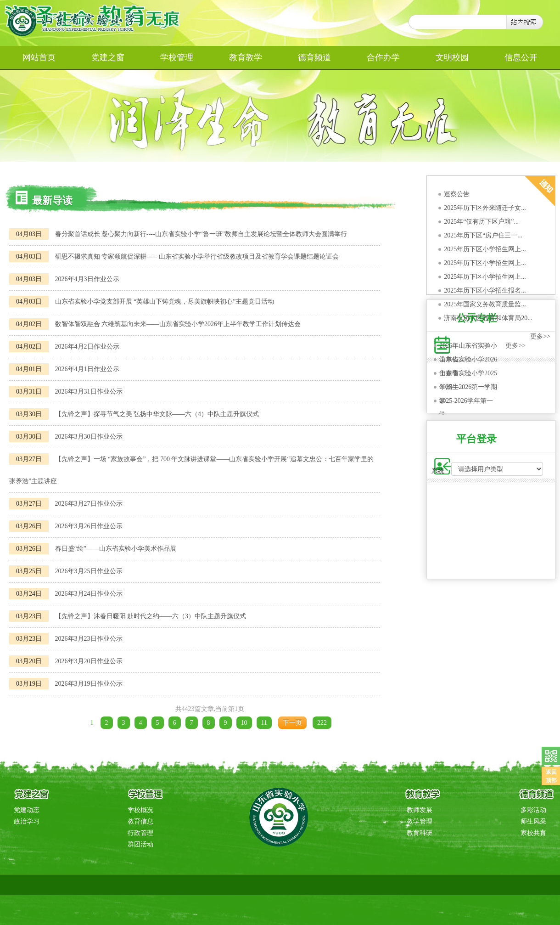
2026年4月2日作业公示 (87, 347)
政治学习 (27, 821)
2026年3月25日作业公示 (89, 571)
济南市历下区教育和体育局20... (488, 318)
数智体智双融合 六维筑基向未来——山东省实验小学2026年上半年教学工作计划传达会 (178, 324)
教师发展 (420, 810)
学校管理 (177, 57)
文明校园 (452, 57)
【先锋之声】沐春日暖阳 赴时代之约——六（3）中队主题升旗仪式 (151, 616)
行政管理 (140, 833)
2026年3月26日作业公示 (89, 526)
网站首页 (39, 57)
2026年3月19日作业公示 (89, 684)
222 (322, 723)
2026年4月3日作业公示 (87, 279)
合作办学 (383, 57)
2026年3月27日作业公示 (89, 504)
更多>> (540, 336)
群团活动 (140, 844)
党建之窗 (108, 57)
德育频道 (314, 57)
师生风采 (533, 821)
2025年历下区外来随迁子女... (485, 208)
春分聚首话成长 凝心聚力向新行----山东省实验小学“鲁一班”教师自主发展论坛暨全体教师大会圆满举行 (201, 234)
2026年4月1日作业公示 (87, 369)
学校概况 (140, 810)
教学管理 (420, 821)
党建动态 (27, 810)
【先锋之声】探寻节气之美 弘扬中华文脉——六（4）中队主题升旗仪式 (157, 414)
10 (244, 723)
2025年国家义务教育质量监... (485, 304)
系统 (438, 471)
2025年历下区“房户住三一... (483, 235)
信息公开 (521, 57)
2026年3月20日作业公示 (89, 661)
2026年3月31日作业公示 (89, 392)
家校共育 (533, 833)
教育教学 (246, 57)
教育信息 (140, 821)
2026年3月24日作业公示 (89, 594)
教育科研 (420, 833)
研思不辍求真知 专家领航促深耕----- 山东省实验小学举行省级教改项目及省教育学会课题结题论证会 (197, 257)
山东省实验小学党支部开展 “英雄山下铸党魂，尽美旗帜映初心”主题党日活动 (165, 302)
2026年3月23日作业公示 (89, 639)
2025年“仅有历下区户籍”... (481, 222)
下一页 (292, 723)
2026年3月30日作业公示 (89, 437)
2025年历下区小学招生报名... (485, 290)
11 (264, 723)
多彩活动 (533, 810)
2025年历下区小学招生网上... (485, 249)
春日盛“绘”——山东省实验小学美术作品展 (116, 549)
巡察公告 (457, 194)
